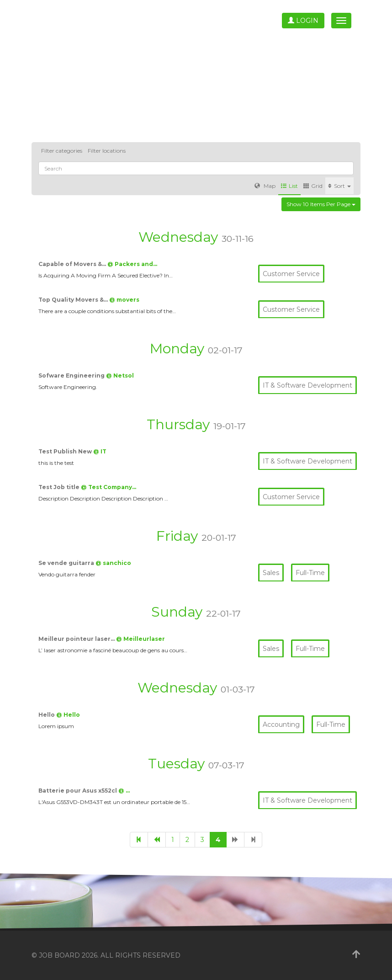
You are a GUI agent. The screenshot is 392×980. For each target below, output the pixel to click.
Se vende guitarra (67, 563)
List (289, 186)
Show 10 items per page (321, 204)
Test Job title (60, 487)
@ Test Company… (109, 487)
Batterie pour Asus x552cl (78, 791)
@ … (124, 791)
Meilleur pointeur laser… (77, 639)
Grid (313, 186)
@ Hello (68, 715)
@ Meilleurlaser (140, 639)
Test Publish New (66, 451)
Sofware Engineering (72, 375)
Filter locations (107, 151)
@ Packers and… (132, 264)
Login (303, 21)
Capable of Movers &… (73, 264)
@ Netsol (120, 375)
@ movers (124, 300)
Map (265, 186)
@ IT (100, 451)
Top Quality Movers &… (74, 300)
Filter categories (62, 151)
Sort (339, 186)
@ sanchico (113, 563)
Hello (47, 715)
